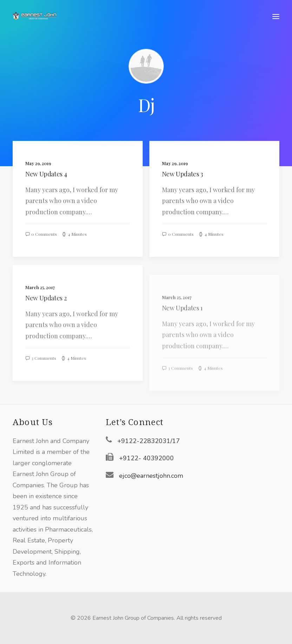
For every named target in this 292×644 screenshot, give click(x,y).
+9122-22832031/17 (149, 441)
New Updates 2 (46, 324)
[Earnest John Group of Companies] (39, 17)
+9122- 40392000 (147, 458)
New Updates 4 (46, 174)
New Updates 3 (183, 174)
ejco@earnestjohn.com (151, 476)
